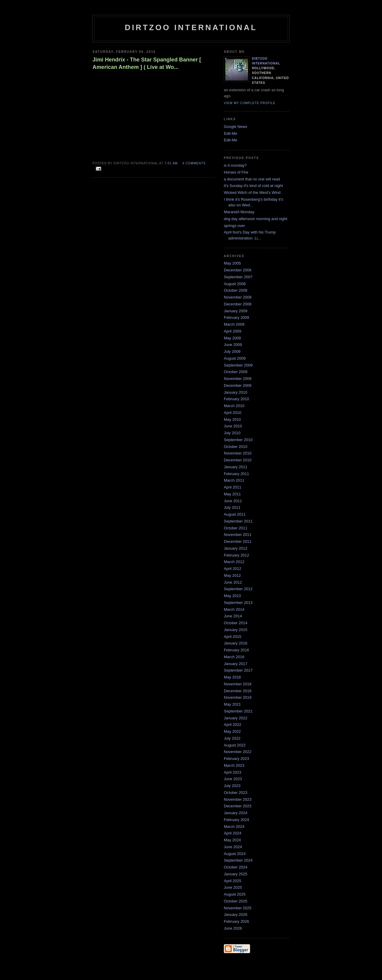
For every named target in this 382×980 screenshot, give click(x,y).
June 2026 (233, 928)
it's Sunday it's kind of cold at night (253, 186)
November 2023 (238, 799)
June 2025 (233, 887)
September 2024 (238, 860)
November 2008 (238, 297)
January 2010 (236, 392)
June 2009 (233, 345)
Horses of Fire (236, 172)
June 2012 (233, 582)
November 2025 (238, 908)
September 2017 (238, 670)
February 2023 (237, 759)
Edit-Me (231, 133)
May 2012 (232, 575)
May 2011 (232, 494)
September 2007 (238, 277)
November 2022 (238, 752)
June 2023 (233, 779)
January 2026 (236, 915)
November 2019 (238, 697)
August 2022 (235, 745)
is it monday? (235, 165)
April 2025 (233, 881)
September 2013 (238, 603)
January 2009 (236, 311)
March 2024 (234, 827)
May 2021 (232, 704)
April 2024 (233, 833)
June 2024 (233, 847)
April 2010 (233, 413)
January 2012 (236, 548)
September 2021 (238, 711)
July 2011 (232, 507)
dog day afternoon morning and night (256, 219)
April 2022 (233, 725)
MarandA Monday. (239, 212)
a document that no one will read (252, 179)
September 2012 (238, 589)
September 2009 (238, 365)
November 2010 (238, 453)
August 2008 (235, 284)
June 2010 (233, 426)
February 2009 (237, 317)
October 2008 (236, 290)
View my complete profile (250, 103)
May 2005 (232, 263)
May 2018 (232, 677)
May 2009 (232, 338)
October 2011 (236, 528)
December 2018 (238, 691)
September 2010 (238, 440)
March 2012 (234, 562)
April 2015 (233, 637)
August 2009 (235, 358)
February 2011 (237, 474)
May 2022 (232, 731)
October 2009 (236, 372)
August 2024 (235, 854)
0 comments (194, 163)
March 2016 (234, 657)
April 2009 (233, 331)
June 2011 (233, 501)
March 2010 (234, 406)
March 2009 (234, 324)
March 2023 (234, 765)
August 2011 (235, 514)
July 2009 (232, 351)
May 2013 (232, 596)
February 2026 (237, 921)
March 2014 (234, 609)
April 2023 (233, 772)
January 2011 (236, 467)
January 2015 (236, 630)
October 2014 (236, 623)
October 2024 (236, 867)
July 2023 (232, 786)
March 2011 (234, 480)
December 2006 (238, 270)
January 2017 (236, 664)
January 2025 (236, 874)
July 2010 (232, 433)
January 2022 (236, 718)
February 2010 (237, 399)
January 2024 (236, 813)
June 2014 (233, 616)
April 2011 (233, 487)
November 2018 (238, 684)
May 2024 (232, 840)
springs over (234, 226)
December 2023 (238, 806)
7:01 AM (171, 163)
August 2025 (235, 894)
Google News (235, 127)
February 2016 (237, 650)
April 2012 (233, 569)
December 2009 (238, 385)
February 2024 (237, 820)
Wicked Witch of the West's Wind (252, 193)
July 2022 (232, 738)
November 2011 (238, 535)
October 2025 (236, 901)
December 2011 (238, 541)
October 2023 (236, 793)
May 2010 (232, 419)
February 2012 (237, 555)
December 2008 (238, 304)
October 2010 (236, 447)
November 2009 (238, 379)
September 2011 (238, 521)
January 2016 (236, 643)
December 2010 (238, 460)
